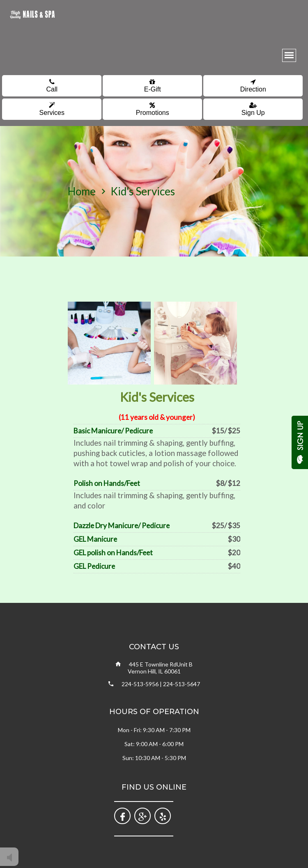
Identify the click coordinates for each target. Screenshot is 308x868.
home (82, 191)
